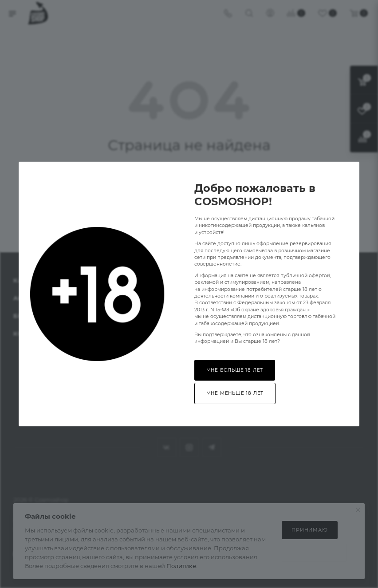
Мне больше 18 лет (235, 370)
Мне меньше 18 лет (235, 393)
